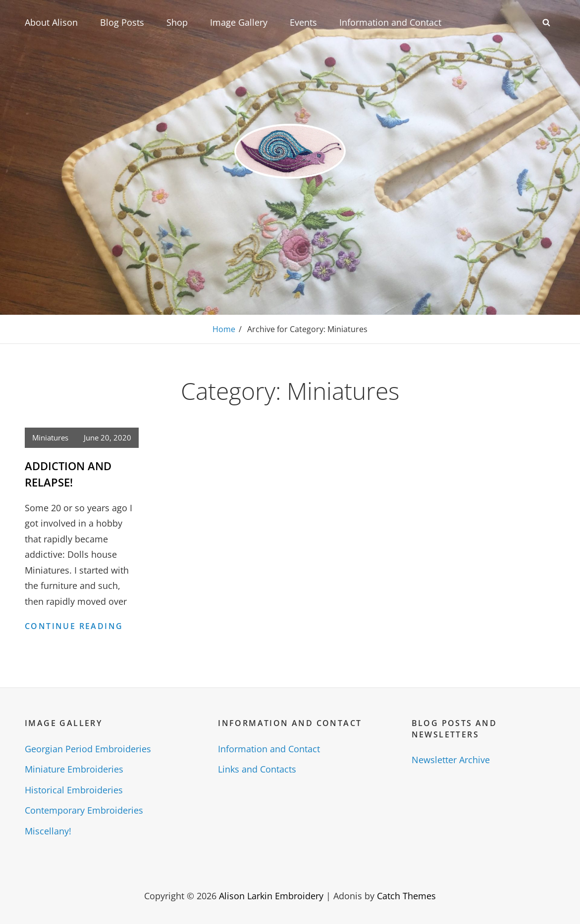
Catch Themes (406, 896)
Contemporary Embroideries (84, 810)
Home (224, 329)
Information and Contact (390, 22)
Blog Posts (122, 22)
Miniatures (50, 438)
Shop (177, 22)
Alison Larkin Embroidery (271, 896)
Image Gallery (239, 22)
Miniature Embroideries (74, 769)
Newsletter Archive (451, 760)
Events (303, 22)
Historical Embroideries (74, 790)
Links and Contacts (257, 769)
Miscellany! (48, 831)
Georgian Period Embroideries (88, 749)
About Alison (51, 22)
